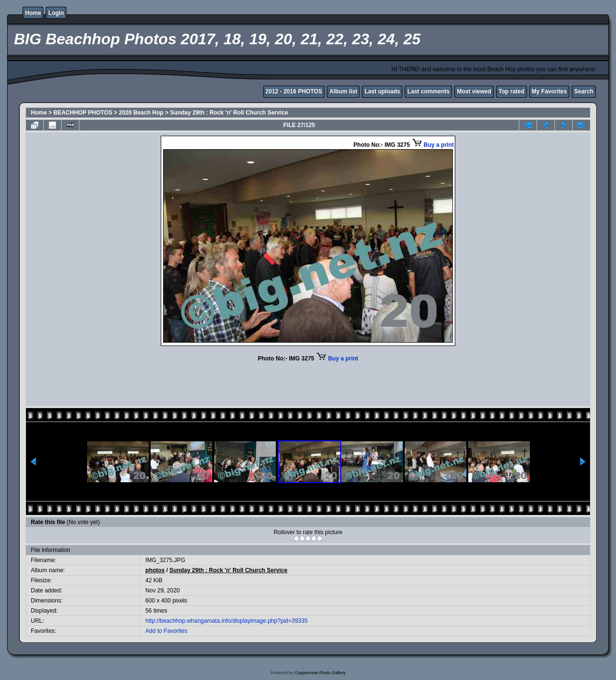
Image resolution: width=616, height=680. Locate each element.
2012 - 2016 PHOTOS (294, 91)
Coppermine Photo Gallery (320, 673)
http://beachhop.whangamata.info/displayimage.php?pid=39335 (226, 621)
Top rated (512, 91)
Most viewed (474, 91)
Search (584, 91)
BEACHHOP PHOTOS (83, 113)
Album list (343, 91)
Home (33, 13)
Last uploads (382, 91)
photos (155, 570)
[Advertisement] (308, 383)
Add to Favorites (166, 631)
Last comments (428, 91)
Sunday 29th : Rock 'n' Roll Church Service (229, 113)
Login (56, 13)
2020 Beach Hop (141, 113)
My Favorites (549, 91)
